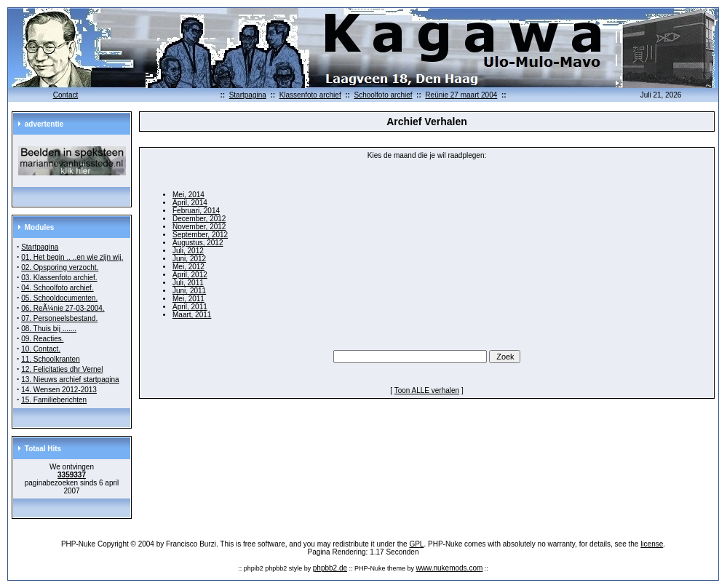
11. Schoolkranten (51, 359)
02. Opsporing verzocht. (60, 267)
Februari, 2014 (196, 211)
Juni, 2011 (189, 291)
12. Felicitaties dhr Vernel (62, 369)
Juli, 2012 (188, 251)
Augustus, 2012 (198, 243)
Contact (65, 95)
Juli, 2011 (188, 283)
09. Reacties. (42, 339)
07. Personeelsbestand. (59, 318)
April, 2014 (190, 203)
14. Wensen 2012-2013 (59, 390)
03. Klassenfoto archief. (59, 278)
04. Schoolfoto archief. (57, 288)
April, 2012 (190, 275)
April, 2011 (190, 307)
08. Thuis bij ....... (49, 329)
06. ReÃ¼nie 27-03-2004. (63, 308)
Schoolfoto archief (383, 95)
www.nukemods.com (450, 568)
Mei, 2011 (188, 299)
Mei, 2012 (188, 267)
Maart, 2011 (192, 315)
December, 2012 (199, 219)
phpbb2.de (330, 568)
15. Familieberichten (54, 400)
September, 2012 (200, 235)
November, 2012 (199, 227)
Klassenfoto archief (310, 95)
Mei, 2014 (188, 195)
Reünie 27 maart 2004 (461, 95)
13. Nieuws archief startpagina (70, 380)
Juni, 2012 (189, 259)
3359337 (72, 475)
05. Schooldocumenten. (59, 298)
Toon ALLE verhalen (427, 390)
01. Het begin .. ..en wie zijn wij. (72, 257)
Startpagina (248, 95)
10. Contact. (41, 349)
